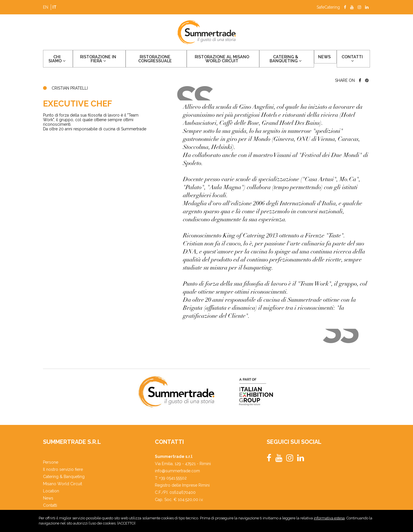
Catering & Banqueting (294, 59)
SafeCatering (328, 7)
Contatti (355, 59)
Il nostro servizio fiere (63, 469)
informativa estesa (329, 520)
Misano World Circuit (63, 484)
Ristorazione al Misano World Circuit (226, 59)
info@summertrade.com (177, 471)
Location (51, 491)
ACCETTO (126, 525)
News (331, 57)
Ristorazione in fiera (97, 59)
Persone (51, 462)
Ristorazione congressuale (155, 59)
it (54, 7)
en (46, 7)
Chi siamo (57, 59)
